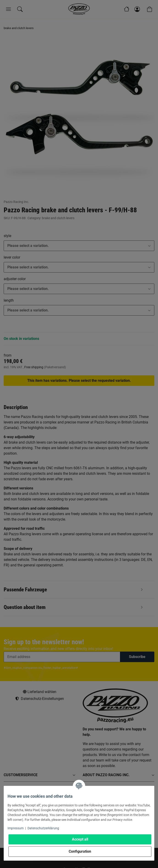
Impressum (16, 828)
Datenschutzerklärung (43, 828)
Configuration (80, 851)
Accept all (80, 839)
